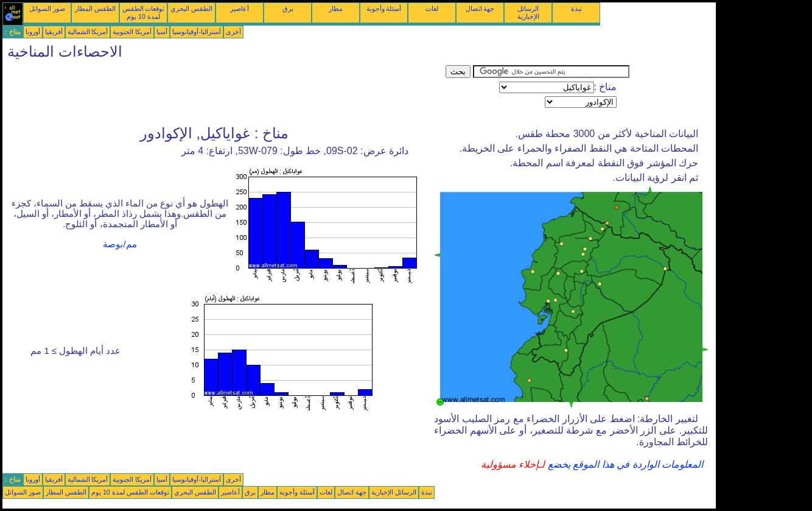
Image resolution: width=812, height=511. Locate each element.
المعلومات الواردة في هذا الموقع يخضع (624, 464)
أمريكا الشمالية (88, 32)
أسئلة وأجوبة (384, 9)
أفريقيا (54, 32)
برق (288, 9)
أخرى (233, 32)
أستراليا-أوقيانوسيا (197, 32)
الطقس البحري (191, 9)
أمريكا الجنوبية (132, 32)
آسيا (162, 32)
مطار (336, 9)
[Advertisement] (224, 93)
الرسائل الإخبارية (528, 12)
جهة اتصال (480, 9)
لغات (432, 9)
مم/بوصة (120, 244)
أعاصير (240, 9)
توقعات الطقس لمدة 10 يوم (144, 12)
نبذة (576, 9)
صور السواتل (47, 9)
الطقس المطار (95, 9)
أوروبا (33, 32)
